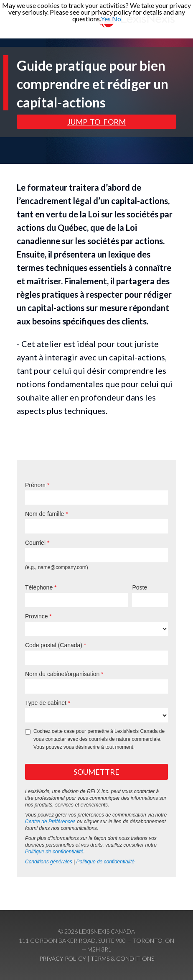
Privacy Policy (63, 958)
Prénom (35, 485)
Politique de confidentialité (54, 852)
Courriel (35, 543)
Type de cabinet (46, 703)
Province (36, 616)
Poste (140, 587)
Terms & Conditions (122, 958)
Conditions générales (49, 862)
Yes (106, 19)
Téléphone (39, 587)
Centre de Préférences (50, 822)
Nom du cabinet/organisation (62, 674)
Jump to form (96, 122)
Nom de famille (44, 514)
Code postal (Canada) (54, 645)
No (117, 19)
